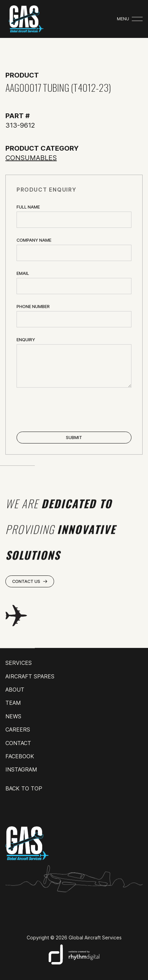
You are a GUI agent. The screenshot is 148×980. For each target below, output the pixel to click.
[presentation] (68, 410)
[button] (130, 19)
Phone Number (33, 307)
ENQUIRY (26, 340)
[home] (24, 19)
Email (23, 273)
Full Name (28, 207)
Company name (34, 240)
